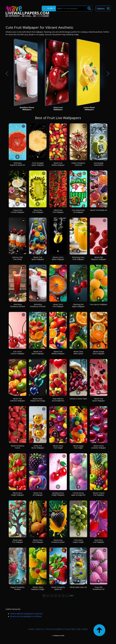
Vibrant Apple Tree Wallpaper (17, 541)
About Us (40, 629)
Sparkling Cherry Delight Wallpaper (58, 494)
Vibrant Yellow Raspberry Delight (38, 588)
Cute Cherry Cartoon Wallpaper (18, 353)
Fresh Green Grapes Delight (78, 541)
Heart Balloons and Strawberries (58, 400)
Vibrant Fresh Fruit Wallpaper (38, 541)
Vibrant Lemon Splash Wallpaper (58, 258)
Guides (85, 629)
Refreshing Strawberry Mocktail (18, 305)
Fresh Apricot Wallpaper (99, 304)
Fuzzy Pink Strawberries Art (99, 588)
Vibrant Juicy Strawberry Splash (58, 541)
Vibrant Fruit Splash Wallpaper (38, 258)
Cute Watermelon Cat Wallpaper (78, 211)
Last (72, 596)
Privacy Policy (70, 629)
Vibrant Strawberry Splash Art (58, 588)
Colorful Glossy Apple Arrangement (78, 494)
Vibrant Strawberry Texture (18, 447)
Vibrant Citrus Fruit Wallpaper (58, 305)
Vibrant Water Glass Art (78, 587)
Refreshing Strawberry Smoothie (38, 305)
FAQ (79, 629)
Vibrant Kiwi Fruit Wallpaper (38, 211)
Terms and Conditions (54, 629)
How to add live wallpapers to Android (26, 614)
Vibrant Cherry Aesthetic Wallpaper (99, 447)
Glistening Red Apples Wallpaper (78, 305)
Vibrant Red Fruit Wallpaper (58, 211)
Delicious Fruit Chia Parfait (17, 258)
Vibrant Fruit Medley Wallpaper (58, 164)
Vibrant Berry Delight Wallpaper (17, 494)
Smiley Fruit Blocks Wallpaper (38, 447)
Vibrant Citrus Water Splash (78, 353)
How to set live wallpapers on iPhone (26, 616)
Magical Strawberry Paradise (17, 588)
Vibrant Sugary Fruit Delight (78, 447)
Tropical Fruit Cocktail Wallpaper (18, 211)
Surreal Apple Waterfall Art (99, 164)
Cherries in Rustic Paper (78, 399)
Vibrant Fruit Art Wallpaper (38, 494)
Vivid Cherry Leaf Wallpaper (99, 541)
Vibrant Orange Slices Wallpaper (99, 353)
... (67, 596)
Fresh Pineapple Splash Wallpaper (38, 164)
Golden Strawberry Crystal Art (78, 164)
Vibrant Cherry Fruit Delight (58, 447)
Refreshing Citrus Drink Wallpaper (78, 258)
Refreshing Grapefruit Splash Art (17, 164)
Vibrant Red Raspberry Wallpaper (99, 258)
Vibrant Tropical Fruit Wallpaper (99, 494)
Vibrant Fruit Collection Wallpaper (17, 400)
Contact (31, 629)
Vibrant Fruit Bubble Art (99, 210)
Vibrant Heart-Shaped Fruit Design (38, 400)
